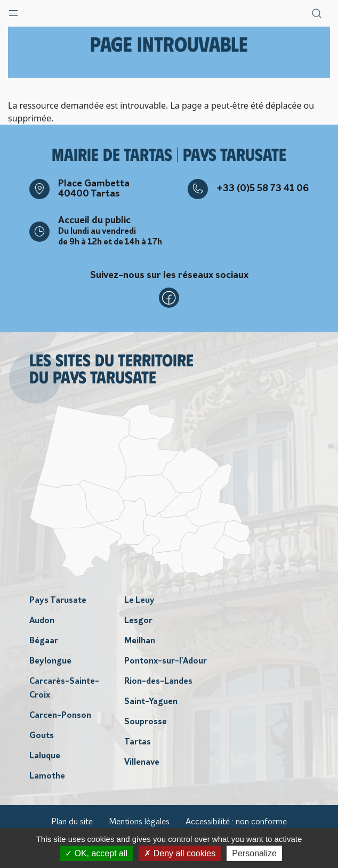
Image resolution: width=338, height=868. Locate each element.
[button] (13, 11)
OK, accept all (96, 853)
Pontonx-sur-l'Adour (166, 661)
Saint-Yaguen (151, 702)
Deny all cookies (180, 853)
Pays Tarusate (58, 601)
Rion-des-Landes (158, 682)
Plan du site (72, 822)
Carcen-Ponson (60, 716)
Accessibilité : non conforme (236, 822)
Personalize (254, 853)
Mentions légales (139, 822)
